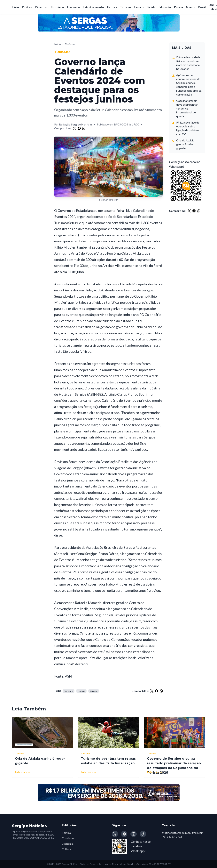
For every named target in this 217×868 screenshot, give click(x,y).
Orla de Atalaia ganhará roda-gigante (185, 144)
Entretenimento (93, 7)
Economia (73, 7)
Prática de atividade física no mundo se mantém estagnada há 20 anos (188, 63)
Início (15, 7)
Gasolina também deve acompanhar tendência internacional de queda (187, 108)
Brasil (202, 7)
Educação (165, 7)
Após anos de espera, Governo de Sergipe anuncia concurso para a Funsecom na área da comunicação (189, 85)
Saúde (151, 7)
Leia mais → (23, 772)
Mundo (191, 7)
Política (27, 7)
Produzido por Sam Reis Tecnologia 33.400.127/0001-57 (141, 864)
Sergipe (94, 691)
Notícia (81, 691)
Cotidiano (57, 7)
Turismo (125, 7)
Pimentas (41, 7)
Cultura (112, 7)
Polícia (178, 7)
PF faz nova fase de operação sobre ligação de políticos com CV (188, 128)
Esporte (139, 7)
